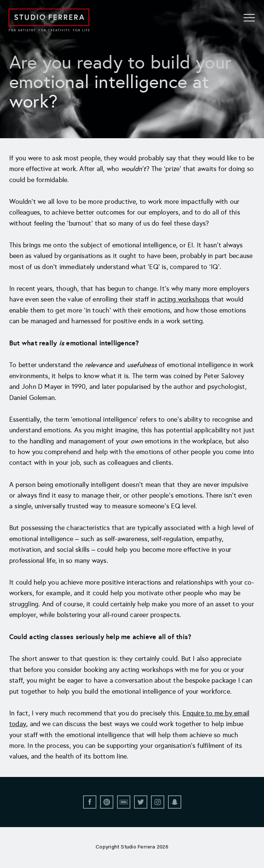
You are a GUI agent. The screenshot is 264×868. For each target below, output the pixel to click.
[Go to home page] (49, 20)
